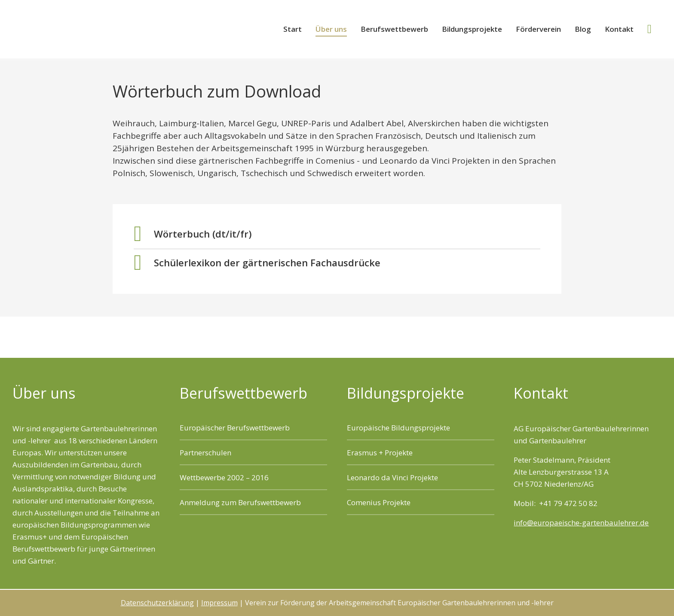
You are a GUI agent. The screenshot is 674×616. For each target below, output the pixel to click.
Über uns (331, 29)
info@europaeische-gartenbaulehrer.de (581, 523)
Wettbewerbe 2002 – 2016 (224, 477)
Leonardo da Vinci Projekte (392, 477)
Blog (583, 29)
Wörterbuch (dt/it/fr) (203, 234)
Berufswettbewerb (394, 29)
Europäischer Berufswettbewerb (235, 428)
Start (293, 29)
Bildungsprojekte (472, 29)
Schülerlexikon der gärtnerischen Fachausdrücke (267, 263)
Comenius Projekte (379, 502)
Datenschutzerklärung (157, 603)
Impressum (219, 603)
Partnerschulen (205, 453)
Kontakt (619, 29)
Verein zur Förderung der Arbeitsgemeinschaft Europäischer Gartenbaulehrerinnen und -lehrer (107, 29)
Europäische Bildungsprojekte (398, 428)
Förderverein (538, 29)
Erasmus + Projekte (380, 453)
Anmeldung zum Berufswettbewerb (240, 502)
